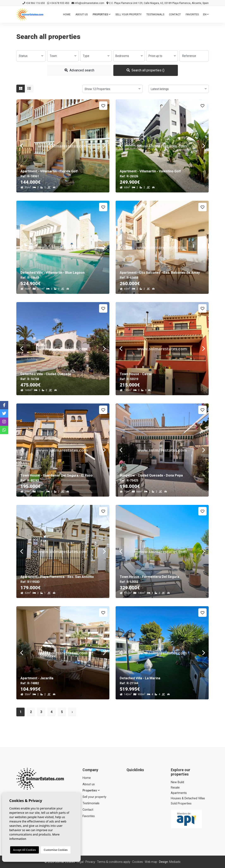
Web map (151, 862)
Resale (175, 788)
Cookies (138, 862)
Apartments (179, 793)
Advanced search (79, 70)
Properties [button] (102, 14)
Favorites (192, 14)
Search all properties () (145, 70)
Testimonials (155, 14)
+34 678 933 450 (58, 3)
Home (67, 14)
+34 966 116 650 (34, 3)
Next (104, 146)
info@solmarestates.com (88, 3)
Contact (175, 14)
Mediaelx (175, 862)
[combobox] (31, 56)
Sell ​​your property (128, 14)
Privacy (90, 862)
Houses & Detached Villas (188, 798)
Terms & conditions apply (114, 862)
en (206, 14)
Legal (80, 862)
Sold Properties (181, 804)
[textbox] (31, 56)
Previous (22, 146)
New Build (177, 782)
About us (82, 14)
